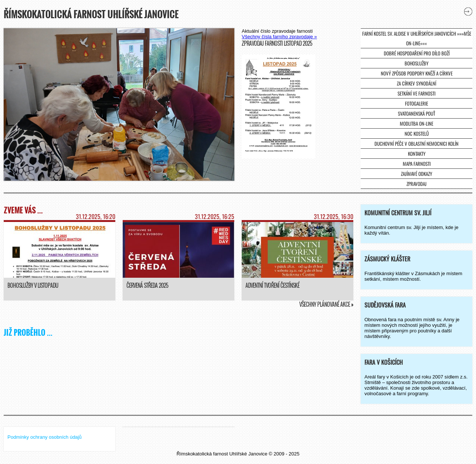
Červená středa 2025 (147, 285)
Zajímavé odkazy (416, 174)
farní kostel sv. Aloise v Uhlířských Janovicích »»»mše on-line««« (417, 38)
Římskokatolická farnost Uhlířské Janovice (91, 14)
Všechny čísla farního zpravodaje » (279, 37)
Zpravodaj (416, 184)
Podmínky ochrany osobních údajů (44, 437)
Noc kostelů (417, 133)
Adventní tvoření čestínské (272, 285)
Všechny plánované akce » (326, 304)
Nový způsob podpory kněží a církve (417, 73)
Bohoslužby (416, 63)
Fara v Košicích (384, 362)
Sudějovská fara (385, 305)
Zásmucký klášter (387, 259)
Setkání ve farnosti (416, 93)
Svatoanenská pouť (416, 113)
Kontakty (417, 154)
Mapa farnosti (417, 164)
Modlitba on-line (416, 123)
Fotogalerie (416, 103)
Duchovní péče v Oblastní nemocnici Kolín (416, 144)
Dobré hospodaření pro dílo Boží (417, 53)
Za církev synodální (416, 83)
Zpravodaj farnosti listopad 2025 (277, 43)
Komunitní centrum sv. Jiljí (398, 213)
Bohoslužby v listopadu (33, 285)
